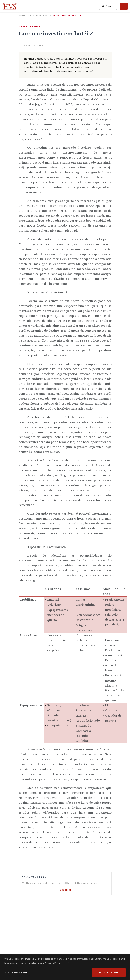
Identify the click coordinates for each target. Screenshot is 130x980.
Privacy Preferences (16, 972)
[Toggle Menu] (124, 6)
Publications (39, 16)
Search (108, 6)
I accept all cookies (109, 972)
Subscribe (65, 890)
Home (22, 16)
